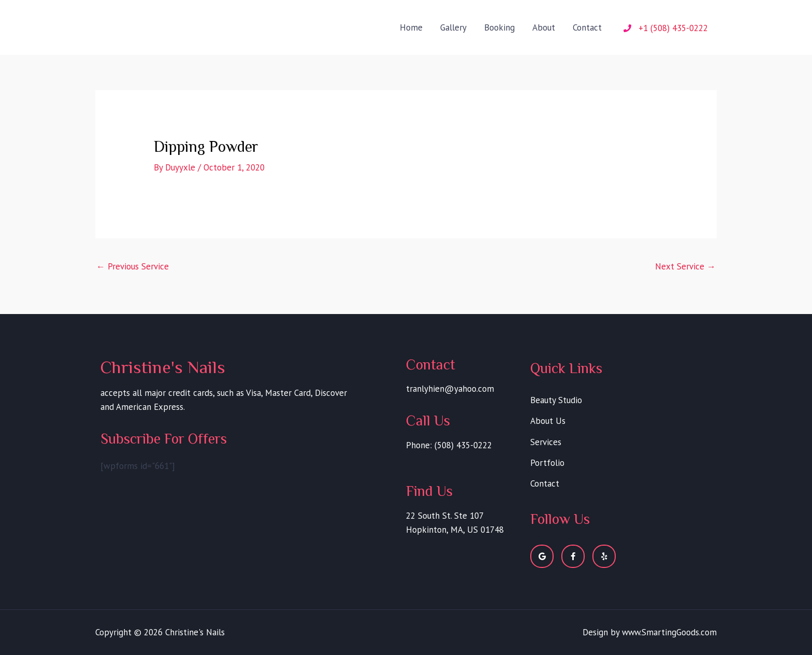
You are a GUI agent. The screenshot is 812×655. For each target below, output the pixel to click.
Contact (587, 27)
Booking (499, 27)
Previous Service (133, 266)
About (544, 27)
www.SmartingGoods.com (669, 632)
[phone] (666, 28)
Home (411, 27)
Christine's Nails (159, 20)
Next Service (685, 266)
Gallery (453, 27)
